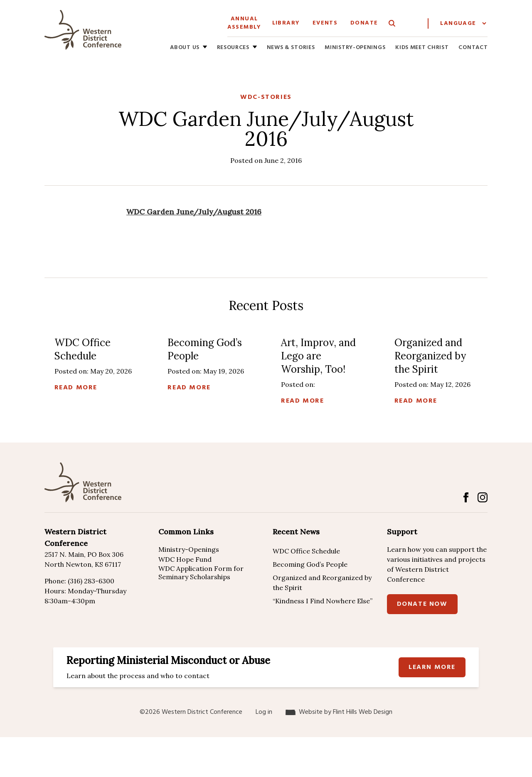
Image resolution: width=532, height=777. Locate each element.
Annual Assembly (244, 23)
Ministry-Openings (355, 48)
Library (286, 23)
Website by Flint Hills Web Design (346, 712)
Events (325, 23)
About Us (185, 48)
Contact (473, 48)
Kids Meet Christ (422, 48)
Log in (264, 712)
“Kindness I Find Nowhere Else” (323, 601)
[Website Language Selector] (463, 23)
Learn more (432, 667)
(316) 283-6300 (91, 581)
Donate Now (422, 604)
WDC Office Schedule (306, 551)
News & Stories (291, 48)
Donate (364, 23)
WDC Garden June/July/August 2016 (194, 212)
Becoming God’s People (310, 564)
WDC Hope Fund (185, 559)
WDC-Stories (266, 97)
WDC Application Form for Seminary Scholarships (201, 573)
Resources (233, 48)
